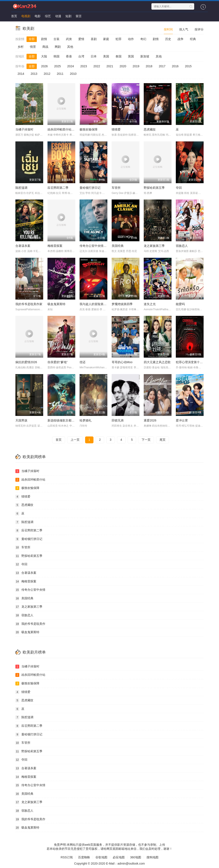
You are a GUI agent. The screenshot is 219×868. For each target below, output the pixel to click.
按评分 (199, 29)
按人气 (184, 29)
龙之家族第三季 (154, 246)
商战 (45, 47)
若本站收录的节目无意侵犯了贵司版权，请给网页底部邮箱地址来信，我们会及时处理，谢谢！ (109, 849)
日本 (94, 56)
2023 (84, 66)
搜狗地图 (152, 857)
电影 (38, 16)
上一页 (75, 440)
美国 (106, 56)
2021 (110, 66)
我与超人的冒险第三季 (95, 304)
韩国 (56, 56)
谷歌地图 (101, 857)
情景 (33, 47)
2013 (34, 74)
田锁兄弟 (118, 420)
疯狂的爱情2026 (26, 362)
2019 (136, 66)
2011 (60, 74)
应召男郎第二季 (58, 188)
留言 (79, 16)
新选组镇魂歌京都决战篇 (64, 420)
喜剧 (94, 39)
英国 (131, 56)
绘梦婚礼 (86, 420)
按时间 (168, 29)
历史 (168, 39)
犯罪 (118, 39)
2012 (47, 74)
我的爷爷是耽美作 (30, 624)
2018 (149, 66)
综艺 (48, 16)
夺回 (179, 188)
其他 (70, 47)
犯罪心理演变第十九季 (191, 362)
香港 (69, 56)
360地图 (135, 857)
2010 (73, 74)
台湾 (81, 56)
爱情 (81, 39)
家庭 (106, 39)
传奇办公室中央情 (30, 590)
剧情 (44, 39)
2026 (44, 66)
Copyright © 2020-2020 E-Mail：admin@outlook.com (109, 864)
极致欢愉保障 (89, 129)
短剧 (68, 16)
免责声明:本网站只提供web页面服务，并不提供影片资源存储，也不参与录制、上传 (109, 845)
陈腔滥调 (21, 188)
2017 (162, 66)
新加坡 (145, 56)
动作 (131, 39)
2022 (97, 66)
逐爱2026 (150, 420)
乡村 (21, 47)
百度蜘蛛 (84, 857)
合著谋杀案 (23, 246)
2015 (188, 66)
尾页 (163, 440)
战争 (181, 39)
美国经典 (118, 246)
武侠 (69, 39)
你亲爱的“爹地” (57, 362)
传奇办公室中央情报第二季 (98, 246)
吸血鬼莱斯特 (56, 304)
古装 (56, 39)
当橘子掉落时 (24, 129)
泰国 (118, 56)
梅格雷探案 (55, 246)
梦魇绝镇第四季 (122, 304)
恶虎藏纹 (150, 129)
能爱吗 (180, 304)
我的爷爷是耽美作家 (29, 304)
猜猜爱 (116, 129)
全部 (32, 39)
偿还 (83, 362)
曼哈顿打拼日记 (90, 188)
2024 (70, 66)
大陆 (44, 56)
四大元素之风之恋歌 (157, 362)
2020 (123, 66)
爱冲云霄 (182, 420)
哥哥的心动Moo (122, 362)
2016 (175, 66)
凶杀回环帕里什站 (30, 480)
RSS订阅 (67, 857)
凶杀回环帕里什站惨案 (62, 129)
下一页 (146, 440)
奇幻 (143, 39)
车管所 (116, 188)
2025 (57, 66)
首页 (14, 16)
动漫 (58, 16)
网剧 (58, 47)
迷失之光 (150, 304)
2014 (21, 74)
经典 (193, 39)
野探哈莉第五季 (154, 188)
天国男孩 (21, 420)
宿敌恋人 (182, 246)
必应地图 (119, 857)
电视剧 (26, 16)
